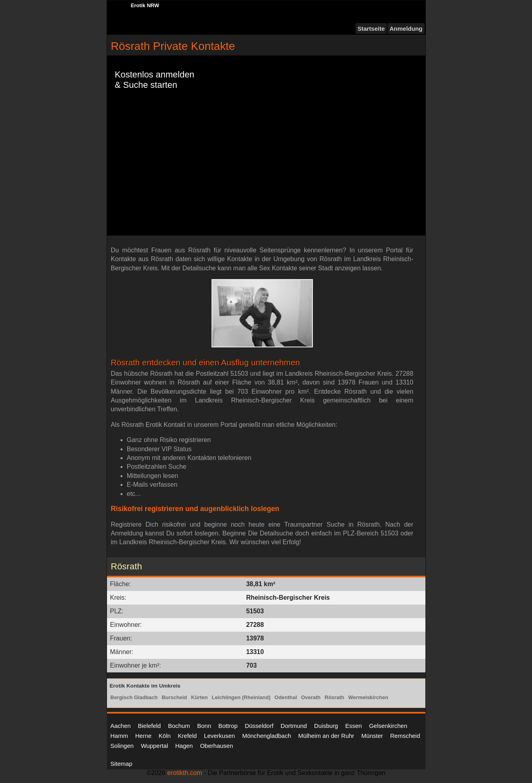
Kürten (200, 697)
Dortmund (294, 726)
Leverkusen (220, 736)
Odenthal (286, 697)
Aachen (121, 726)
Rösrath (334, 697)
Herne (143, 736)
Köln (165, 736)
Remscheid (405, 736)
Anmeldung (406, 29)
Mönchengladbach (267, 736)
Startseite (371, 29)
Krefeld (188, 736)
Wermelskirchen (368, 697)
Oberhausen (217, 746)
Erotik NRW (145, 5)
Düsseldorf (259, 726)
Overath (311, 697)
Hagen (184, 746)
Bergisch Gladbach (134, 697)
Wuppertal (154, 746)
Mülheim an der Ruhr (326, 736)
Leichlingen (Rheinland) (241, 697)
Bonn (204, 726)
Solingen (122, 746)
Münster (372, 736)
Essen (354, 726)
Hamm (119, 736)
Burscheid (174, 697)
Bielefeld (149, 726)
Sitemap (122, 764)
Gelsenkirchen (388, 726)
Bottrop (228, 726)
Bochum (179, 726)
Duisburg (326, 726)
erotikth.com (185, 773)
